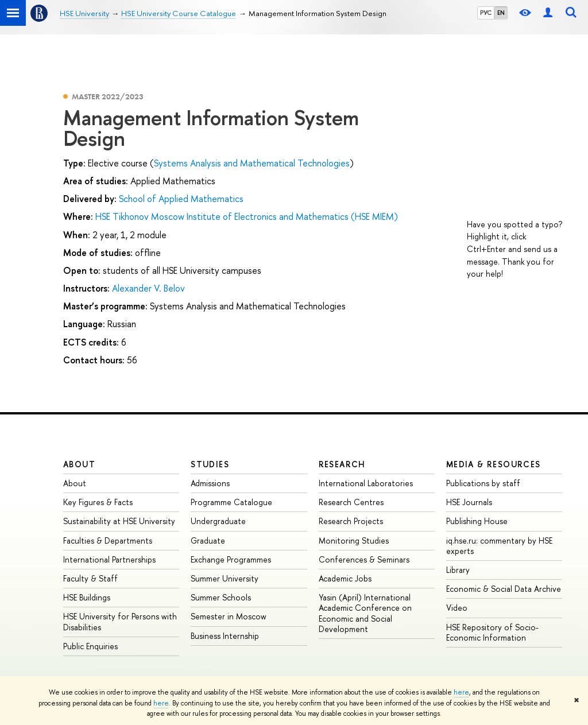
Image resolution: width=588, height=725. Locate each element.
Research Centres (351, 502)
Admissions (210, 483)
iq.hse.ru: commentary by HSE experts (499, 546)
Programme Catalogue (231, 502)
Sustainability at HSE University (119, 521)
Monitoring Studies (354, 540)
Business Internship (225, 636)
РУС (486, 13)
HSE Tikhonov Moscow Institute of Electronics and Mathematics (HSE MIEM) (247, 216)
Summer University (225, 578)
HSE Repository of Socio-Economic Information (492, 632)
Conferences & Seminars (364, 559)
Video (457, 608)
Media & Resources (494, 464)
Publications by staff (483, 483)
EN (501, 13)
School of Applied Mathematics (181, 199)
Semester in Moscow (229, 616)
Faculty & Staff (90, 578)
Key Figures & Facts (98, 502)
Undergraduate (218, 521)
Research (342, 464)
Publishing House (477, 521)
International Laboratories (366, 483)
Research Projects (351, 521)
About (79, 464)
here (461, 692)
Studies (210, 464)
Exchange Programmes (231, 559)
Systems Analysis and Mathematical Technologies (252, 163)
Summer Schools (221, 597)
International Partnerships (109, 559)
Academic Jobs (345, 578)
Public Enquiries (90, 646)
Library (458, 570)
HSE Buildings (87, 597)
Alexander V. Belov (148, 288)
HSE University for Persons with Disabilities (120, 621)
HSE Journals (469, 502)
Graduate (208, 540)
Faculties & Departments (108, 540)
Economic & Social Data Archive (504, 589)
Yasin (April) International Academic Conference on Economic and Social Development (365, 613)
